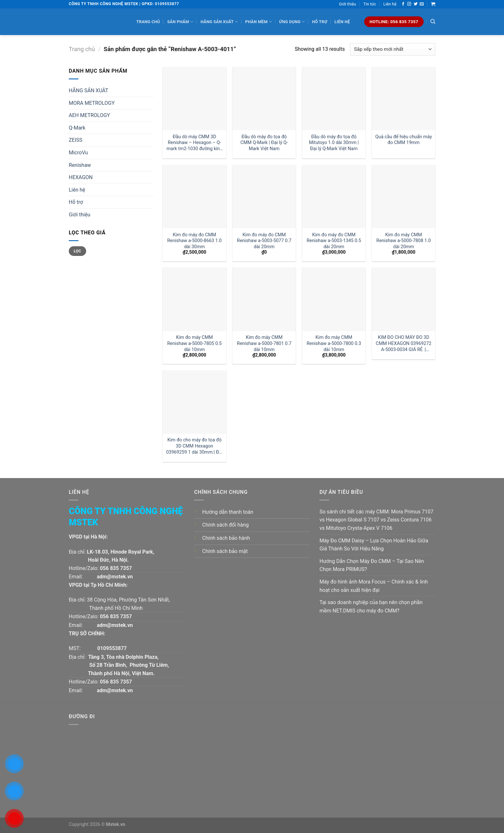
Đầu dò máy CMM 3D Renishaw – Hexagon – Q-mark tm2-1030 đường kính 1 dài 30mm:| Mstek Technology (194, 143)
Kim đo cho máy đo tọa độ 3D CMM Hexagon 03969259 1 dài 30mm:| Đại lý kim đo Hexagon (194, 446)
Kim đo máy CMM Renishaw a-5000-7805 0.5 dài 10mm (194, 343)
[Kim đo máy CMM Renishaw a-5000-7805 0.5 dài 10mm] (194, 299)
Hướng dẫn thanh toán (228, 512)
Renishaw (80, 165)
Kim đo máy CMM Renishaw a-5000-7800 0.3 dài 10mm (334, 343)
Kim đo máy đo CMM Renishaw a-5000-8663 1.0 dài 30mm (194, 241)
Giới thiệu (347, 4)
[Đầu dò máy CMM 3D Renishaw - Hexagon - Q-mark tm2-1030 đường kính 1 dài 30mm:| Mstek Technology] (194, 99)
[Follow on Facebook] (403, 4)
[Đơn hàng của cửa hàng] (393, 49)
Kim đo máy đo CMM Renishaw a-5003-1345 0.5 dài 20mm (334, 241)
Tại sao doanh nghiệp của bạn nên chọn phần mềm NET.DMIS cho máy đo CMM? (371, 607)
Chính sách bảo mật (225, 551)
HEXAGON (81, 177)
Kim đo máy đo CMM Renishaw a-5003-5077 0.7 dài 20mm (264, 241)
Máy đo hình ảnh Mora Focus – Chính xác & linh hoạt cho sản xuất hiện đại (374, 586)
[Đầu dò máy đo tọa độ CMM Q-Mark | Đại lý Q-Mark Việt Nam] (264, 99)
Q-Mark (77, 128)
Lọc (77, 251)
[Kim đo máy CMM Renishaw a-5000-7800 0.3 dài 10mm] (334, 299)
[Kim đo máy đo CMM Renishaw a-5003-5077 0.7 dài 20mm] (264, 197)
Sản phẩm (180, 22)
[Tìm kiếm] (433, 22)
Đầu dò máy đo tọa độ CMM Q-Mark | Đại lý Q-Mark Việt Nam (264, 143)
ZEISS (76, 140)
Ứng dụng (292, 22)
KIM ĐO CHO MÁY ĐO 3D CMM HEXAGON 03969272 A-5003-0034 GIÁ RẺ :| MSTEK (404, 344)
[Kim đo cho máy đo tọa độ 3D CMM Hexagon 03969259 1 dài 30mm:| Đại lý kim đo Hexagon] (194, 402)
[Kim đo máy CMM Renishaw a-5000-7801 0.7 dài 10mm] (264, 299)
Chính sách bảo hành (226, 538)
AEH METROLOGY (89, 115)
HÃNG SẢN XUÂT (89, 91)
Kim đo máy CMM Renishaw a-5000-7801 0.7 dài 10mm (264, 343)
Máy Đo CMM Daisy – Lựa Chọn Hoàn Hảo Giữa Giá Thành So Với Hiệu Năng (374, 545)
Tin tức (370, 4)
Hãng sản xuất (219, 22)
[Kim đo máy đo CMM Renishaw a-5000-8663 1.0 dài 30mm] (194, 197)
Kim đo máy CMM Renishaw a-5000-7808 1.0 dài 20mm (404, 241)
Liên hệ (390, 4)
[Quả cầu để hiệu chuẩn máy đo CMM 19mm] (404, 99)
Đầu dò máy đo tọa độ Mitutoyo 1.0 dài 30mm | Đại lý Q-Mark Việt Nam (334, 143)
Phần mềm (259, 22)
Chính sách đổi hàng (225, 525)
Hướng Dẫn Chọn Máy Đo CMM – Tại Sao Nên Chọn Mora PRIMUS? (372, 565)
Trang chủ (148, 22)
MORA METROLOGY (92, 103)
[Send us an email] (422, 4)
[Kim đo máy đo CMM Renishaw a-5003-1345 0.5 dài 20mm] (334, 197)
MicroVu (78, 153)
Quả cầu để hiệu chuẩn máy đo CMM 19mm (403, 140)
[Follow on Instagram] (409, 4)
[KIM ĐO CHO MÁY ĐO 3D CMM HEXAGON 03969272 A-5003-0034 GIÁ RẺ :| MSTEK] (404, 299)
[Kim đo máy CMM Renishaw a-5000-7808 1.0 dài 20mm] (404, 197)
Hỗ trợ (320, 22)
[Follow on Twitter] (416, 4)
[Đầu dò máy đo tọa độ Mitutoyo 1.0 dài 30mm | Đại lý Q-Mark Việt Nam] (334, 99)
